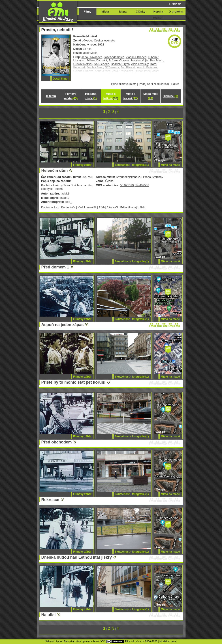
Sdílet (175, 84)
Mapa (123, 12)
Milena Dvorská (97, 60)
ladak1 (65, 193)
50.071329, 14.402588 (134, 185)
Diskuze (170, 96)
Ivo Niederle (101, 64)
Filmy (88, 12)
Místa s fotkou (111, 96)
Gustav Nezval (83, 64)
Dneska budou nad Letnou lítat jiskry (77, 557)
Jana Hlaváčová (92, 57)
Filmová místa (71, 96)
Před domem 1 (55, 267)
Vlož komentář (87, 207)
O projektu (176, 12)
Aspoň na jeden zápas (63, 325)
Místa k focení (131, 96)
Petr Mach (157, 60)
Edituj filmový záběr (133, 207)
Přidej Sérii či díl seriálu (154, 84)
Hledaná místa (91, 96)
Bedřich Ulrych (120, 64)
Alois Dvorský (140, 64)
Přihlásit (175, 4)
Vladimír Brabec (136, 57)
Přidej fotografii (108, 207)
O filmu (51, 96)
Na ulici (49, 615)
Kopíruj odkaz (50, 207)
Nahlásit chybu (53, 641)
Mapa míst (150, 96)
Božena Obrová (119, 60)
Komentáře (68, 207)
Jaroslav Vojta (139, 60)
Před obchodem (57, 442)
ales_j (68, 202)
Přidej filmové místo (124, 84)
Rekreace (50, 500)
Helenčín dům (55, 171)
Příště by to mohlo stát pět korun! (74, 382)
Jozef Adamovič (114, 57)
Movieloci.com (168, 641)
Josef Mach (90, 53)
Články (141, 12)
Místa (105, 12)
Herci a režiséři (158, 15)
